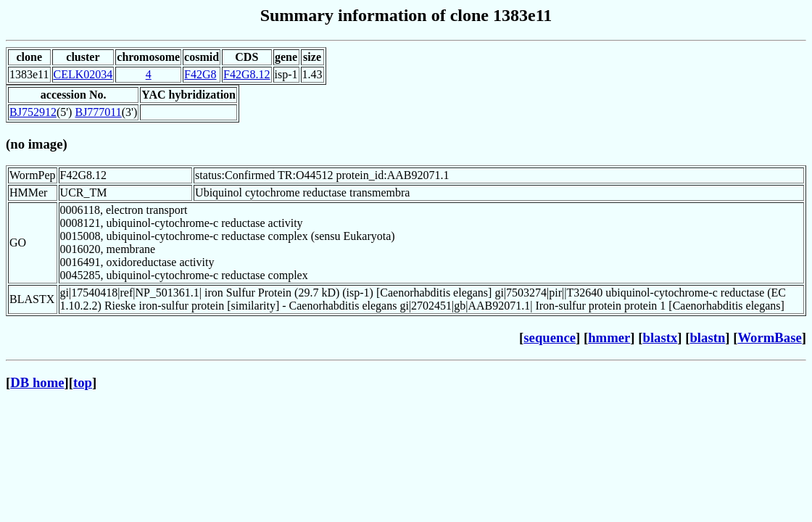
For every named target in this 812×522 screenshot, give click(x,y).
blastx (660, 337)
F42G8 (200, 74)
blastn (707, 337)
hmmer (609, 337)
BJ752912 (33, 112)
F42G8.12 (246, 74)
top (83, 382)
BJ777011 (98, 112)
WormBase (769, 337)
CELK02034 (83, 74)
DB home (37, 382)
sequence (550, 337)
